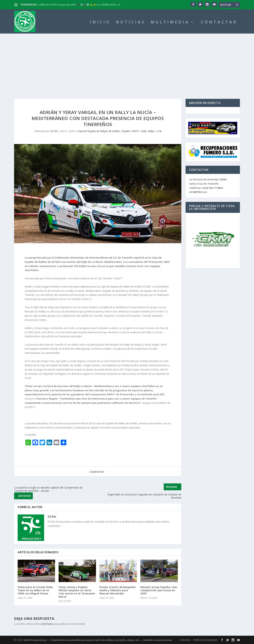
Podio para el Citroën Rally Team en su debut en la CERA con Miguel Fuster (35, 590)
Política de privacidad (205, 640)
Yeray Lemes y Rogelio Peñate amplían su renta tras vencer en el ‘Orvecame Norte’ (77, 592)
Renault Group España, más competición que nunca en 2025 (159, 590)
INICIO (100, 23)
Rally (144, 131)
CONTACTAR (219, 23)
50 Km (54, 131)
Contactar (185, 640)
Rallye (151, 131)
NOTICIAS (131, 23)
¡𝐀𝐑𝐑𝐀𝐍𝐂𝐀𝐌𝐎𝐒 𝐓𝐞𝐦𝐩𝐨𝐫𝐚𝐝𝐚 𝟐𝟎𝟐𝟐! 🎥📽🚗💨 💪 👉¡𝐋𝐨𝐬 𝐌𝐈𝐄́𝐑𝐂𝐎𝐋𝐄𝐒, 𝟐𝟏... (80, 5)
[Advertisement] (127, 60)
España (126, 131)
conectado (46, 624)
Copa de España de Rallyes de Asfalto (99, 131)
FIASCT (136, 131)
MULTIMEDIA (170, 23)
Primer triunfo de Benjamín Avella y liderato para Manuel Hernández (118, 590)
